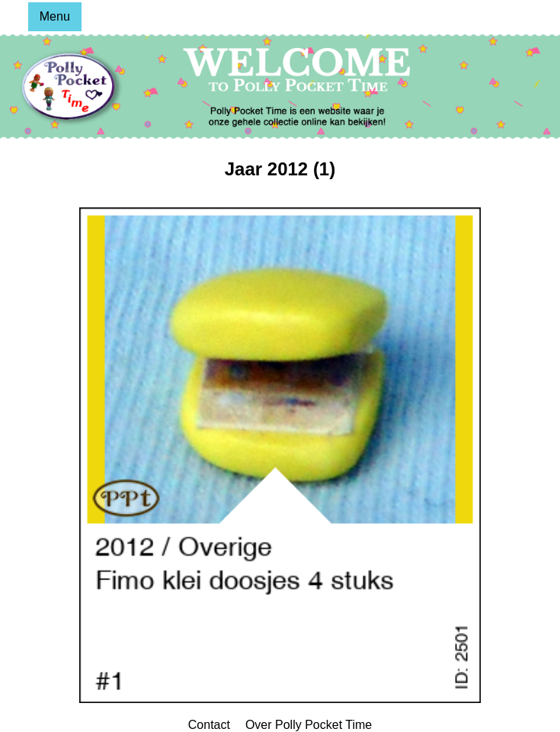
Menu (55, 16)
